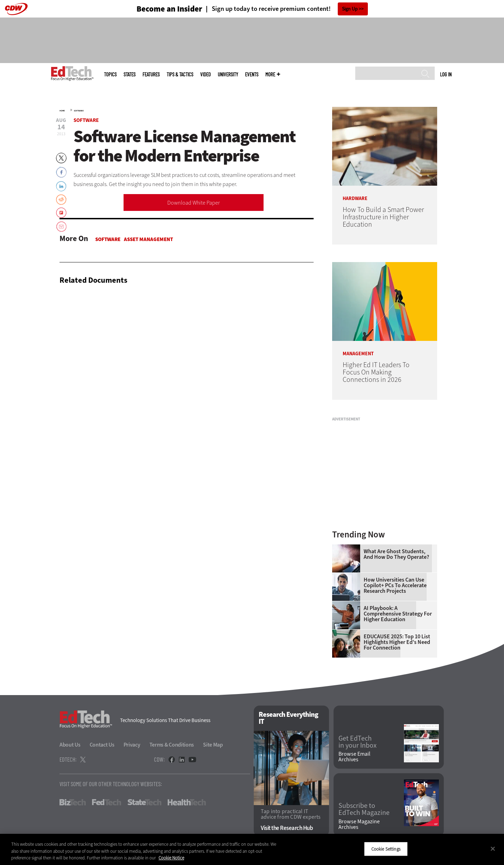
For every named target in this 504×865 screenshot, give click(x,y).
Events (252, 74)
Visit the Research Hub (287, 828)
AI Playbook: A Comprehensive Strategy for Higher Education (398, 614)
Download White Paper (194, 203)
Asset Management (148, 239)
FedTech (107, 802)
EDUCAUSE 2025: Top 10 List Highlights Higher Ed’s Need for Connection (397, 642)
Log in (446, 74)
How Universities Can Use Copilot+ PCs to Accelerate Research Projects (395, 585)
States (129, 74)
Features (151, 74)
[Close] (493, 849)
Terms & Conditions (172, 745)
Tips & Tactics (180, 74)
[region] (252, 849)
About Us (70, 745)
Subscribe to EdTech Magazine (364, 809)
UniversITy (228, 74)
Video (205, 74)
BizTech (73, 802)
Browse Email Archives (354, 757)
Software (79, 111)
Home (62, 111)
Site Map (213, 745)
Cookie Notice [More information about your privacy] (171, 858)
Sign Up (350, 9)
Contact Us (102, 745)
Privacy (132, 745)
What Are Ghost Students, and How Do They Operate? (396, 554)
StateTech (144, 802)
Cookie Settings (386, 849)
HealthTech (187, 802)
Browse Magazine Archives (359, 824)
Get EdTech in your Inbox (358, 742)
